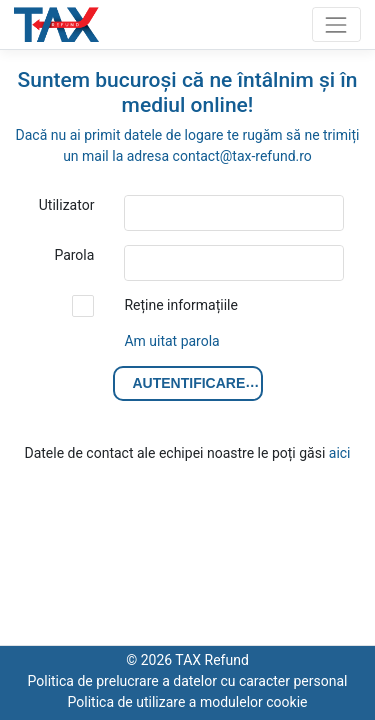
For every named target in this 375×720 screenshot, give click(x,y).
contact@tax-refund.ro (242, 156)
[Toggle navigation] (336, 24)
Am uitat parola (171, 341)
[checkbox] (83, 306)
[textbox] (234, 213)
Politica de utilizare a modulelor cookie (188, 702)
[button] (188, 383)
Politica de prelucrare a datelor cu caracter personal (188, 681)
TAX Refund (60, 25)
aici (340, 453)
